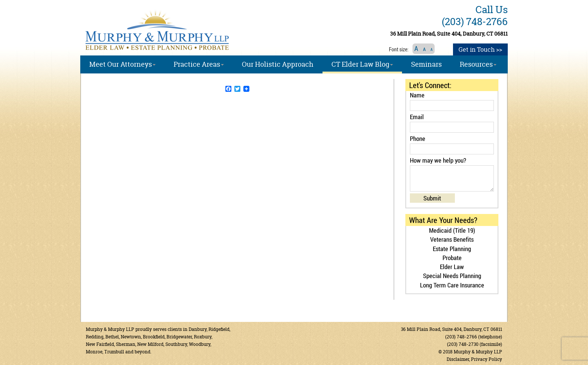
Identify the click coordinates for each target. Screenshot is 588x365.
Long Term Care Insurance (452, 285)
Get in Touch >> (480, 49)
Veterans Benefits (452, 239)
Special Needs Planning (452, 276)
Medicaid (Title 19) (452, 230)
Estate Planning (452, 249)
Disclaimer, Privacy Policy (474, 359)
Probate (452, 258)
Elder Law (452, 267)
